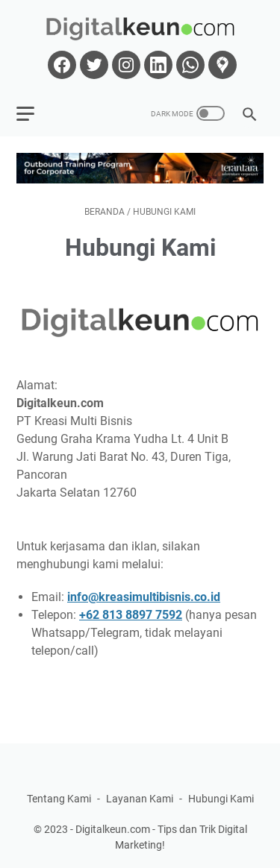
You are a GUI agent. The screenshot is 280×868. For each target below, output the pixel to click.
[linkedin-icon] (156, 65)
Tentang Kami (59, 799)
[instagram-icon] (124, 65)
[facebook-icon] (60, 65)
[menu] (34, 113)
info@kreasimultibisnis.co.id (144, 597)
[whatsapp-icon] (189, 65)
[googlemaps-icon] (221, 65)
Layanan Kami (140, 799)
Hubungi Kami (221, 799)
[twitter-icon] (92, 65)
